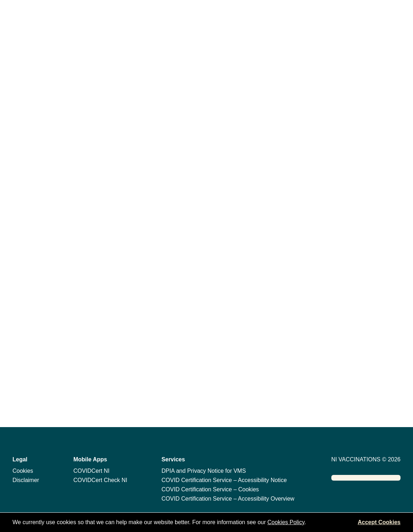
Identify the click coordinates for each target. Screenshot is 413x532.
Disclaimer (26, 480)
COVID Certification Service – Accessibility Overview (228, 499)
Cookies (23, 471)
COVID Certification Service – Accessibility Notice (224, 480)
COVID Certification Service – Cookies (210, 489)
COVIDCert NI (91, 471)
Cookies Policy (286, 522)
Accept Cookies (379, 522)
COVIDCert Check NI (100, 480)
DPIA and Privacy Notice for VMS (204, 471)
